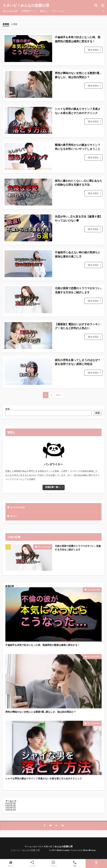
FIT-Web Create (61, 850)
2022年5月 (11, 808)
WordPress (89, 850)
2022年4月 (11, 810)
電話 (75, 864)
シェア (32, 864)
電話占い (44, 11)
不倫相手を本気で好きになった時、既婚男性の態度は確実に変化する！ (78, 39)
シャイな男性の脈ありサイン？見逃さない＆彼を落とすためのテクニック (78, 111)
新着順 (6, 24)
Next (58, 395)
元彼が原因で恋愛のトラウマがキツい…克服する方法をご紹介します (79, 290)
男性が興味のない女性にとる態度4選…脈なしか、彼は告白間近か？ (78, 75)
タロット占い (58, 11)
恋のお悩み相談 (10, 11)
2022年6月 (11, 805)
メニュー (54, 864)
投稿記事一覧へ (53, 487)
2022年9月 (11, 803)
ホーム (11, 864)
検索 (8, 409)
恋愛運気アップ (29, 11)
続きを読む (93, 50)
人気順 (14, 24)
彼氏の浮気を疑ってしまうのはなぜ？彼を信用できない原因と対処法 (78, 362)
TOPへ (96, 864)
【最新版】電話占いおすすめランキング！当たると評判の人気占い (78, 326)
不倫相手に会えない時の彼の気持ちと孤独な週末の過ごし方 (78, 254)
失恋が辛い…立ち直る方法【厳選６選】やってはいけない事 (79, 218)
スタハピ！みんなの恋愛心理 (33, 5)
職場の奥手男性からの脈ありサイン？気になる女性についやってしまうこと (78, 147)
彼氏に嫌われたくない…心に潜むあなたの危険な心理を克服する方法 (79, 183)
